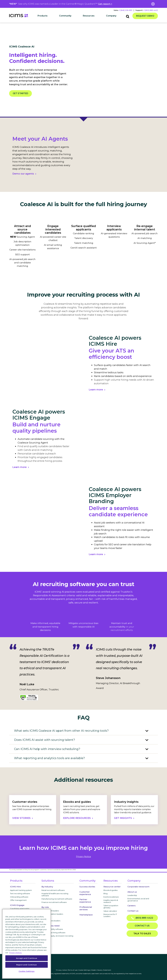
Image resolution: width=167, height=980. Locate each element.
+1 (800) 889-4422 (151, 10)
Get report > (105, 4)
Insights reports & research (111, 901)
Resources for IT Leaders (110, 915)
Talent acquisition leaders (52, 914)
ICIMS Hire (15, 887)
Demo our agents (23, 174)
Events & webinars (111, 897)
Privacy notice (61, 970)
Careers (132, 906)
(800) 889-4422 (142, 918)
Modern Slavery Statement (101, 970)
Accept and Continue (27, 958)
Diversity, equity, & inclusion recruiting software (57, 937)
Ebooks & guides (111, 890)
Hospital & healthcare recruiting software (55, 895)
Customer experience (85, 893)
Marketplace (86, 915)
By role (45, 907)
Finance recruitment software (54, 902)
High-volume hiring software (53, 933)
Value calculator (110, 911)
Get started (20, 93)
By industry (47, 887)
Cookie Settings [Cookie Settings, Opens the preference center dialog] (27, 971)
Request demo (145, 16)
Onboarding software (19, 897)
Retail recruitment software (53, 890)
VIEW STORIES (21, 818)
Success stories (87, 887)
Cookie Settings (84, 970)
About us (132, 892)
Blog (105, 893)
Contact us (133, 911)
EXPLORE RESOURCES (77, 818)
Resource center (112, 887)
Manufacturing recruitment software (57, 899)
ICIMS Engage (17, 905)
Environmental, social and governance (138, 900)
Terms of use (72, 970)
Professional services (86, 908)
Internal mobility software (52, 929)
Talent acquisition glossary (111, 907)
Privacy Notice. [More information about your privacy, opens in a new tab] (16, 953)
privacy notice (83, 857)
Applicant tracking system (21, 890)
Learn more (96, 390)
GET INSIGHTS (123, 818)
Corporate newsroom (138, 887)
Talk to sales (142, 934)
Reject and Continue (26, 965)
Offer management (18, 900)
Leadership (132, 895)
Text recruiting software (20, 893)
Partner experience (85, 901)
